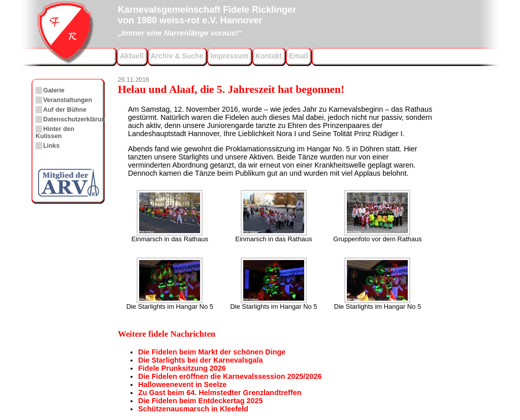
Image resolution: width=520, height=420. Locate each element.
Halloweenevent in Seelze (182, 384)
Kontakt (269, 56)
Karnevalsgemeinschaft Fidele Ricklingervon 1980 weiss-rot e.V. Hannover (207, 20)
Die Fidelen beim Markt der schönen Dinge (212, 352)
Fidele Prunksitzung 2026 (182, 368)
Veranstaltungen (68, 100)
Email (298, 56)
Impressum (229, 56)
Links (51, 146)
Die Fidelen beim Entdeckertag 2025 (201, 401)
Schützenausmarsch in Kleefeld (193, 409)
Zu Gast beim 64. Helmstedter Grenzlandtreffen (220, 393)
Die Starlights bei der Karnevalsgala (201, 360)
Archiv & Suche (177, 56)
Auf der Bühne (65, 110)
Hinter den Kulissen (55, 133)
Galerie (54, 90)
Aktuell (132, 56)
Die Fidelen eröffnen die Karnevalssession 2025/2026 (230, 376)
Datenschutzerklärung (76, 119)
